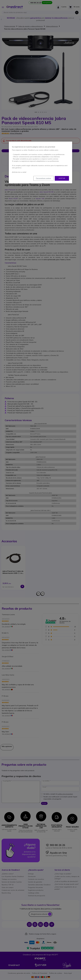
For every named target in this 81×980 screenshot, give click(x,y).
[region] (40, 163)
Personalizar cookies (44, 178)
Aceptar (62, 178)
